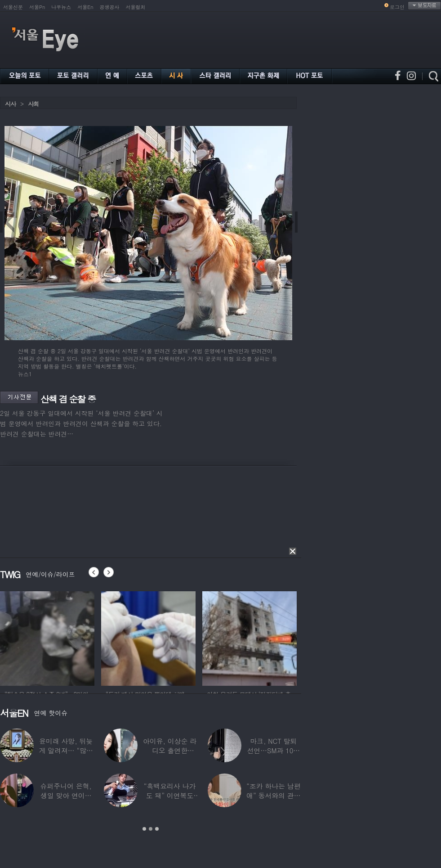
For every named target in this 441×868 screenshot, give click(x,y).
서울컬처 (136, 7)
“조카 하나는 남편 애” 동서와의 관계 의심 (273, 795)
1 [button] (144, 829)
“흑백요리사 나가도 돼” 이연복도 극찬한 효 (170, 795)
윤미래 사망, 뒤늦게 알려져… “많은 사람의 (66, 750)
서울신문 (13, 7)
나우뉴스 (61, 7)
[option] (61, 637)
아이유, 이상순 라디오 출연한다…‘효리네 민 (170, 750)
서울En (85, 7)
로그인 (397, 7)
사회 (33, 104)
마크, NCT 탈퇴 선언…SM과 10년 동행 (273, 750)
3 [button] (157, 829)
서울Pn (37, 7)
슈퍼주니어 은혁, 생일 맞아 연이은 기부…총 (66, 795)
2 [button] (151, 829)
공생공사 (110, 7)
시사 (10, 104)
